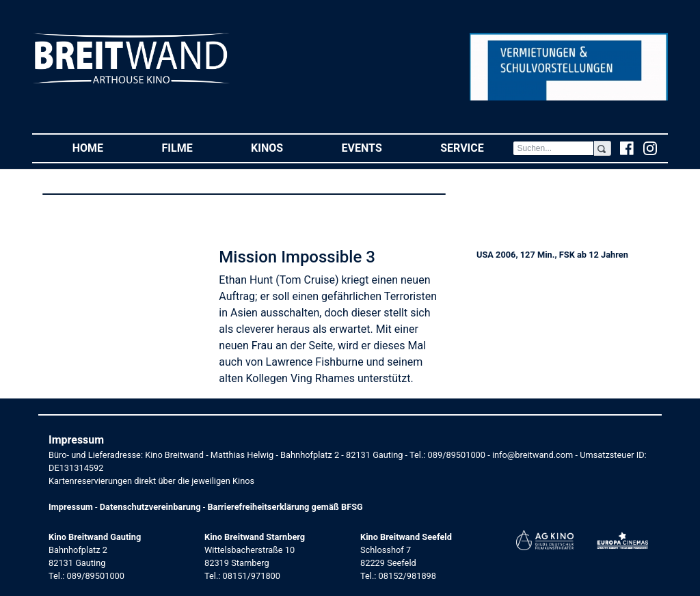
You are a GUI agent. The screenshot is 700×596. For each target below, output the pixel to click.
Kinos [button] (282, 147)
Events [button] (377, 147)
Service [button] (476, 147)
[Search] (553, 148)
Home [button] (103, 147)
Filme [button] (192, 147)
